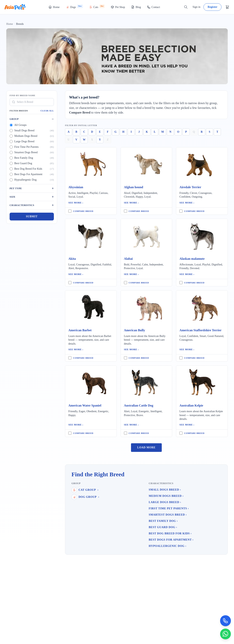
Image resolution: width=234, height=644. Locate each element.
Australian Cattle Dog (139, 405)
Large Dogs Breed (165, 502)
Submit (32, 216)
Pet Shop (118, 7)
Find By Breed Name (22, 95)
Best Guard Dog (163, 527)
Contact (154, 7)
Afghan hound (134, 187)
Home (54, 7)
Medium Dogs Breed (166, 496)
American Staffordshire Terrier (200, 330)
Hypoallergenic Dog (168, 546)
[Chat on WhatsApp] (225, 634)
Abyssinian (76, 187)
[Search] (186, 7)
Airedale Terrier (190, 187)
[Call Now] (225, 621)
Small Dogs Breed (165, 490)
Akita (72, 259)
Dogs (74, 7)
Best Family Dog (163, 521)
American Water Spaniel (85, 405)
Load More (146, 447)
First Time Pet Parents (169, 508)
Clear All (47, 111)
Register (212, 7)
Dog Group (85, 497)
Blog (136, 7)
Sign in (196, 7)
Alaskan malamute (192, 259)
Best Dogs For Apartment (171, 540)
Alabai (128, 259)
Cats (97, 7)
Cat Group (85, 490)
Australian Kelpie (191, 405)
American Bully (135, 330)
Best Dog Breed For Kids (170, 533)
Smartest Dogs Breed (168, 515)
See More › (76, 203)
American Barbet (80, 330)
